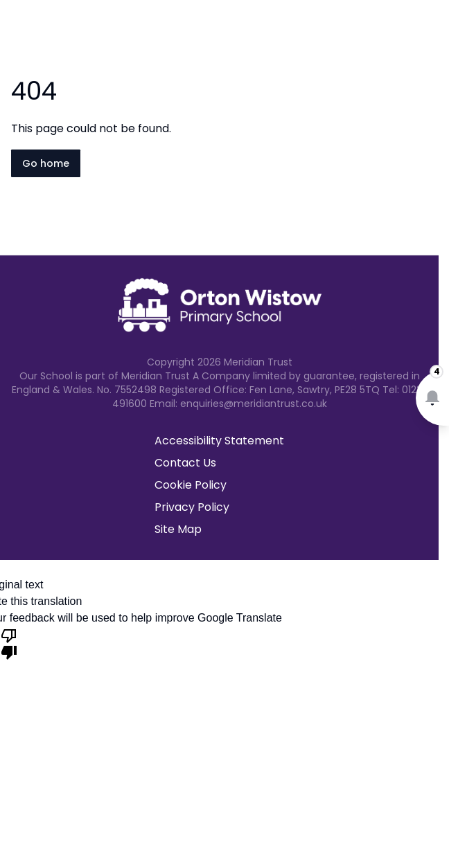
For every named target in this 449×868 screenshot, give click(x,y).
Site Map (178, 529)
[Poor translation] (9, 643)
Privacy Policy (192, 507)
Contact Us (185, 463)
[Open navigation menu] (430, 33)
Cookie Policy (191, 485)
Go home (46, 163)
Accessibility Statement (219, 441)
